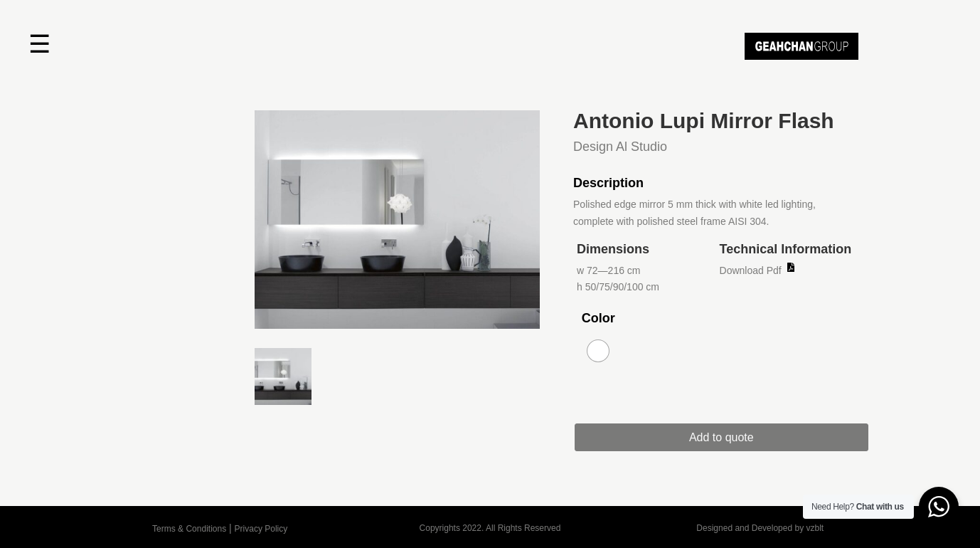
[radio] (598, 351)
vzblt (815, 528)
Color (598, 318)
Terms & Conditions (189, 529)
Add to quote (721, 437)
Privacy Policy (261, 529)
